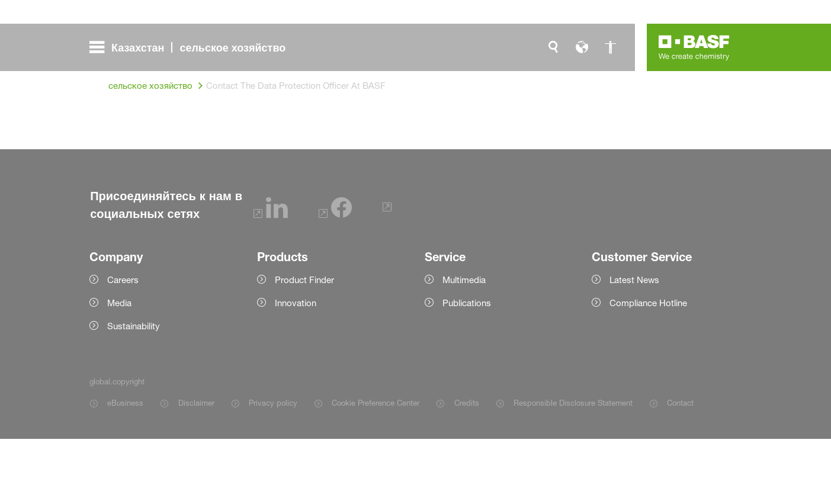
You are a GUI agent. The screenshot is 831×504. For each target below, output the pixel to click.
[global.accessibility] (610, 47)
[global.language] (582, 47)
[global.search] (553, 47)
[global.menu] (192, 47)
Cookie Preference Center (376, 468)
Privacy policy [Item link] (273, 468)
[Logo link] (694, 47)
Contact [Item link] (680, 468)
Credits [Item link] (467, 468)
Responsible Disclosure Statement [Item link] (573, 468)
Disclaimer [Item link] (196, 468)
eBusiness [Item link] (125, 468)
